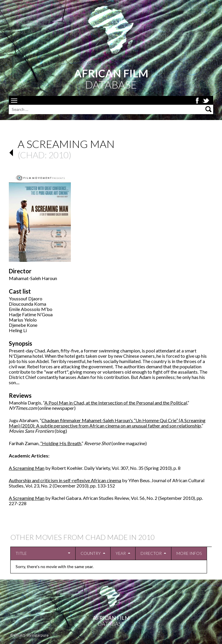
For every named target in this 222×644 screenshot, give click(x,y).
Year (121, 553)
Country (91, 553)
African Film (111, 618)
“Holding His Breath (61, 443)
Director (151, 553)
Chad (32, 155)
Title (21, 553)
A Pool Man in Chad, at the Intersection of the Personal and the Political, (116, 403)
